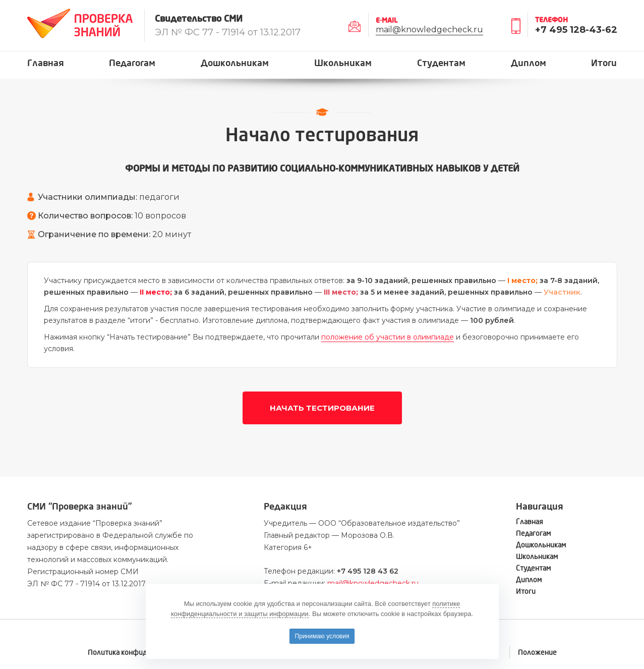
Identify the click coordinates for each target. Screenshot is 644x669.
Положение (537, 653)
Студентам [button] (441, 63)
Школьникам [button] (343, 63)
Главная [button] (46, 63)
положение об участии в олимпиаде (388, 337)
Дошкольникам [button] (235, 63)
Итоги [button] (604, 63)
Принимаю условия (322, 636)
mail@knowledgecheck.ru (429, 30)
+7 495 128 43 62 (368, 571)
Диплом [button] (529, 63)
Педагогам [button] (132, 63)
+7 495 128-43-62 (576, 30)
